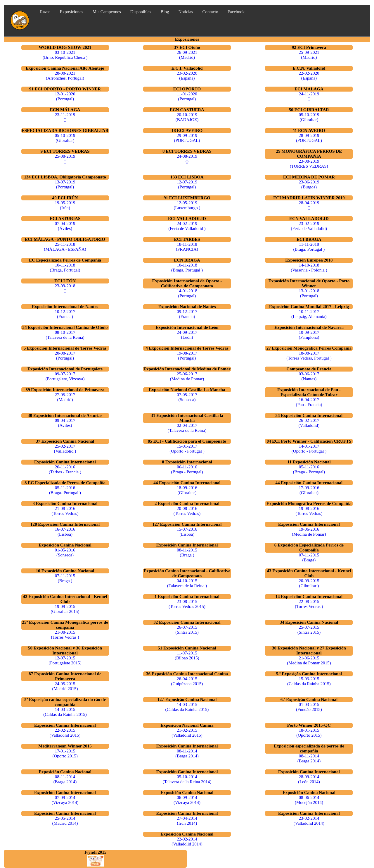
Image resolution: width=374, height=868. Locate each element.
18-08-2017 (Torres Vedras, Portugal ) (309, 356)
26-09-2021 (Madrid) (187, 55)
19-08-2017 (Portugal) (187, 356)
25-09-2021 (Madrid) (309, 55)
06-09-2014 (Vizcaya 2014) (187, 800)
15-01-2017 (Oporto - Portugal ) (187, 449)
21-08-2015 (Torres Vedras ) (65, 635)
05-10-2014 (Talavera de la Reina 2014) (187, 779)
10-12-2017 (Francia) (65, 314)
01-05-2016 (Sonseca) (65, 552)
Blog (165, 12)
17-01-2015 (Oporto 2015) (65, 753)
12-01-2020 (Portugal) (65, 96)
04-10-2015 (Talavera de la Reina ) (187, 583)
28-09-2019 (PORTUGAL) (309, 138)
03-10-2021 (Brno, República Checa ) (65, 55)
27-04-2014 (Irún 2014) (187, 821)
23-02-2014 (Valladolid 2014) (309, 821)
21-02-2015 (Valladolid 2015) (187, 733)
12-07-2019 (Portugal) (187, 184)
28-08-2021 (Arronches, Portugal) (65, 76)
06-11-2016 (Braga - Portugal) (187, 469)
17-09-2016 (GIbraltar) (309, 490)
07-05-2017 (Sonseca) (187, 397)
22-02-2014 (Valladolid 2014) (187, 842)
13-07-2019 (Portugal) (65, 184)
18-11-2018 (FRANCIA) (187, 247)
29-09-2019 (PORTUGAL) (187, 138)
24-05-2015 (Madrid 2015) (65, 686)
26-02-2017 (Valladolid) (309, 423)
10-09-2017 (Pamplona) (309, 335)
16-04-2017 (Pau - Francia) (309, 402)
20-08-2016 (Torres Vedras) (187, 511)
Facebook (236, 12)
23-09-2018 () (65, 288)
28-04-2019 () (309, 205)
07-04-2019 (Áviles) (65, 226)
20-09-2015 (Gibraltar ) (309, 583)
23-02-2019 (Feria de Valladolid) (309, 226)
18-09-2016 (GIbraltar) (187, 490)
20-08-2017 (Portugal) (65, 356)
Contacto (210, 12)
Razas (45, 12)
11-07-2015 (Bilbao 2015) (187, 655)
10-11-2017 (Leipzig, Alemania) (309, 314)
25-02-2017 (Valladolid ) (65, 449)
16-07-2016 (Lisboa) (65, 532)
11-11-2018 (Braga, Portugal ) (309, 247)
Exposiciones (72, 12)
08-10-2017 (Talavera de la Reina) (65, 335)
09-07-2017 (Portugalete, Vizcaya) (65, 376)
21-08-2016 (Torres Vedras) (65, 511)
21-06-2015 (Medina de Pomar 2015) (309, 660)
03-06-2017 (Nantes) (309, 376)
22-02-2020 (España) (309, 76)
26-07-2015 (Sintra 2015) (187, 630)
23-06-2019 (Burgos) (309, 184)
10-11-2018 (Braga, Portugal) (65, 268)
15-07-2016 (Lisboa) (187, 532)
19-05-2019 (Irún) (65, 205)
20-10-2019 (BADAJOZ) (187, 117)
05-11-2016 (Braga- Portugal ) (65, 490)
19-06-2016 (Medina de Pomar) (309, 532)
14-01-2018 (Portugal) (187, 293)
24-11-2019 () (309, 96)
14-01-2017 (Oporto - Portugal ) (309, 449)
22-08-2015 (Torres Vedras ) (309, 604)
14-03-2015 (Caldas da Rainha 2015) (65, 712)
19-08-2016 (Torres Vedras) (309, 511)
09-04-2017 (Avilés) (65, 423)
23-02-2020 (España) (187, 76)
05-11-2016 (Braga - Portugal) (309, 469)
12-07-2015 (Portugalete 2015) (65, 660)
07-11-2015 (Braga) (309, 557)
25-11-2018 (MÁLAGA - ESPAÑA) (65, 247)
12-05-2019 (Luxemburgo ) (187, 205)
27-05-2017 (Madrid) (65, 397)
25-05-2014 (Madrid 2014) (65, 821)
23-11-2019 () (65, 117)
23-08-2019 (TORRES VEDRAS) (309, 164)
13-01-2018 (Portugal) (309, 293)
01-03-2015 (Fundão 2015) (309, 707)
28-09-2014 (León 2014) (309, 779)
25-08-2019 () (65, 159)
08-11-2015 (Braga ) (187, 552)
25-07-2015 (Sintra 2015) (309, 630)
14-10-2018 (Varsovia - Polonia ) (309, 268)
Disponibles (141, 12)
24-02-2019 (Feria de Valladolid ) (187, 226)
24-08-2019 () (187, 159)
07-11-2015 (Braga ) (65, 578)
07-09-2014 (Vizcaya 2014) (65, 800)
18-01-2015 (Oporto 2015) (309, 733)
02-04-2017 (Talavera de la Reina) (187, 428)
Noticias (186, 12)
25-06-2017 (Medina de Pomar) (187, 376)
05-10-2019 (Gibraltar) (309, 117)
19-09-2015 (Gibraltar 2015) (65, 609)
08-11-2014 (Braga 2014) (187, 753)
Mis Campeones (107, 12)
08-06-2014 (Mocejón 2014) (309, 800)
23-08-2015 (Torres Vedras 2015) (187, 604)
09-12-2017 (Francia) (187, 314)
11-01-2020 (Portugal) (187, 96)
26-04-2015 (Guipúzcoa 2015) (187, 681)
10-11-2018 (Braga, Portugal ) (187, 268)
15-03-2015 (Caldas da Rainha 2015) (309, 681)
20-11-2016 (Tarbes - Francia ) (65, 469)
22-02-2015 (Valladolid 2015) (65, 733)
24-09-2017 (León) (187, 335)
